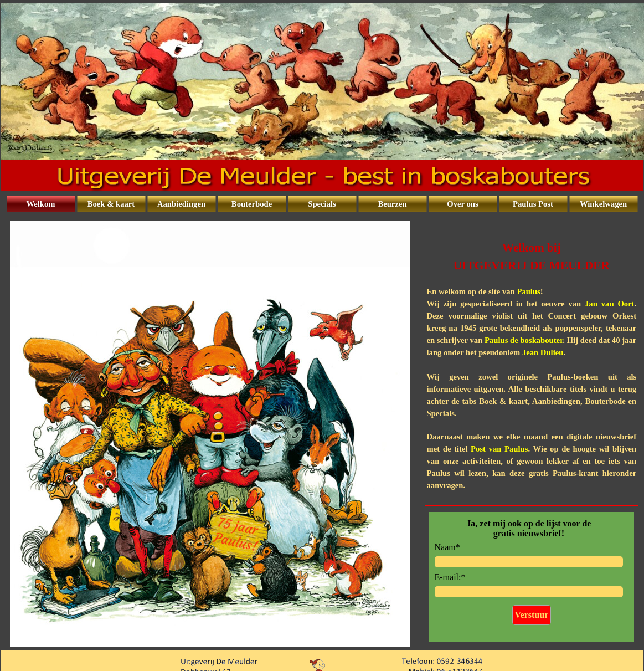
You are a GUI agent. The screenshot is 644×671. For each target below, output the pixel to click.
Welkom (40, 204)
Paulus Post (533, 204)
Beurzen (392, 204)
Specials (322, 204)
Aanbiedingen (181, 204)
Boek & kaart (111, 204)
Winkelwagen (603, 204)
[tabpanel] (532, 360)
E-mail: (450, 577)
